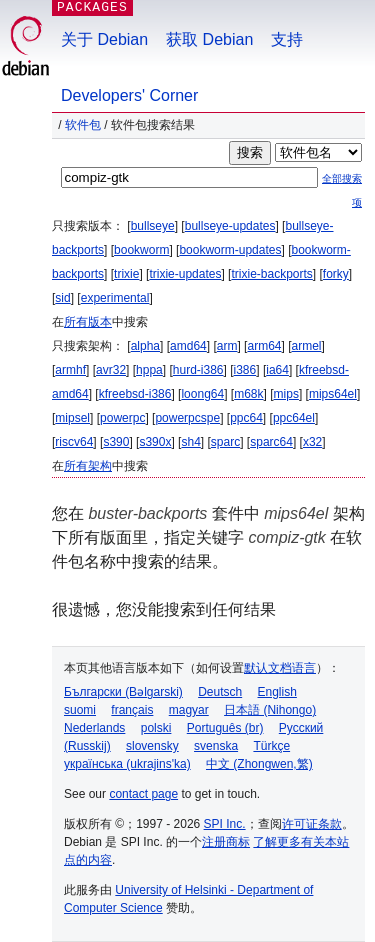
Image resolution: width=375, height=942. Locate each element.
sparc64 (271, 442)
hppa (149, 370)
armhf (70, 370)
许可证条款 (312, 824)
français (132, 710)
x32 (312, 442)
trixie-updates (185, 274)
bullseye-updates (230, 226)
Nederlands (94, 728)
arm (227, 346)
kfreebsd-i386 (135, 394)
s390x (155, 442)
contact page (143, 794)
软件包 (83, 125)
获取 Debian (209, 39)
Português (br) (225, 728)
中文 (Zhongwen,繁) (259, 764)
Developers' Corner (129, 95)
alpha (145, 346)
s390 (116, 442)
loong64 (202, 394)
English (277, 692)
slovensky (152, 746)
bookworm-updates (230, 250)
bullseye (153, 226)
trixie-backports (271, 274)
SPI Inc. (225, 824)
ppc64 (246, 418)
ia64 (277, 370)
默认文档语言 (280, 668)
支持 (287, 39)
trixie (126, 274)
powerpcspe (187, 418)
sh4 (190, 442)
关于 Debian (104, 39)
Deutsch (220, 692)
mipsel (72, 418)
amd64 (188, 346)
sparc (225, 442)
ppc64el (294, 418)
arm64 (264, 346)
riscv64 (74, 442)
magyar (189, 710)
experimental (115, 298)
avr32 (111, 370)
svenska (216, 746)
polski (156, 728)
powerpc (122, 418)
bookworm (141, 250)
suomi (80, 710)
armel (307, 346)
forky (336, 274)
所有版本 (88, 322)
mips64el (333, 394)
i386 (245, 370)
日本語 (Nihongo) (270, 710)
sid (62, 298)
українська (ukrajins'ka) (127, 764)
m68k (248, 394)
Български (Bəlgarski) (123, 692)
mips (286, 394)
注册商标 (226, 842)
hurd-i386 (198, 370)
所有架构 (88, 466)
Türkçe (271, 746)
